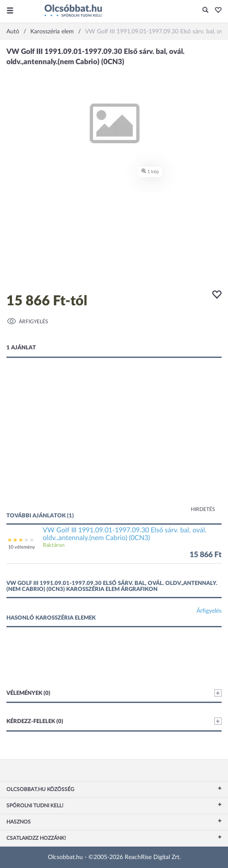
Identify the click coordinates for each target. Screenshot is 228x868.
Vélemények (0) (114, 693)
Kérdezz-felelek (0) (114, 721)
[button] (216, 11)
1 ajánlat (21, 348)
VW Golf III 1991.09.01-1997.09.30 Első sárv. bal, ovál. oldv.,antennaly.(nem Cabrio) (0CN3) (125, 534)
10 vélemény (22, 547)
